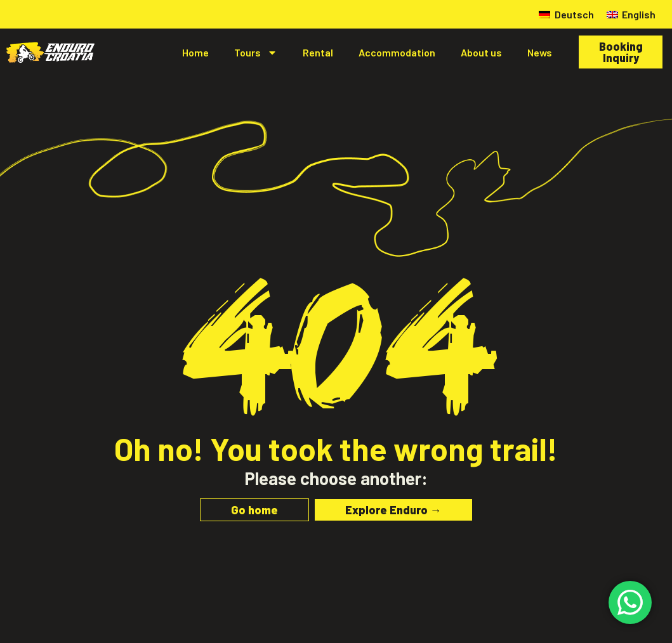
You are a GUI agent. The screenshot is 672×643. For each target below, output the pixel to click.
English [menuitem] (639, 14)
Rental (318, 52)
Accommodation (397, 52)
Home (195, 52)
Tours (256, 53)
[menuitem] (566, 14)
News (540, 52)
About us (481, 52)
